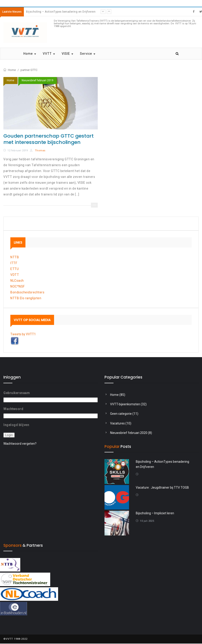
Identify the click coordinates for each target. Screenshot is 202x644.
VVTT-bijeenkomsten (125, 404)
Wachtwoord (13, 409)
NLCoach (17, 281)
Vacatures (117, 424)
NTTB (15, 257)
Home (30, 54)
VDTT (15, 275)
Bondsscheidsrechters (27, 293)
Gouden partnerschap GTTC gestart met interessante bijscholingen (49, 139)
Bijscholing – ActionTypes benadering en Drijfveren (61, 12)
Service (88, 54)
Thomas (38, 151)
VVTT (49, 54)
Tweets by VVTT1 (23, 334)
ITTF (14, 263)
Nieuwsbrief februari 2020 (129, 433)
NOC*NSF (18, 287)
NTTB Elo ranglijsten (26, 298)
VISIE (67, 54)
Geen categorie (121, 414)
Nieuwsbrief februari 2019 (37, 81)
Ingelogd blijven (16, 425)
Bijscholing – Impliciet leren (155, 514)
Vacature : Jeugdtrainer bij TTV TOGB (162, 488)
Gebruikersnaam (17, 393)
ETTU (15, 269)
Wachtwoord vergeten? (20, 444)
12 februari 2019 (18, 151)
